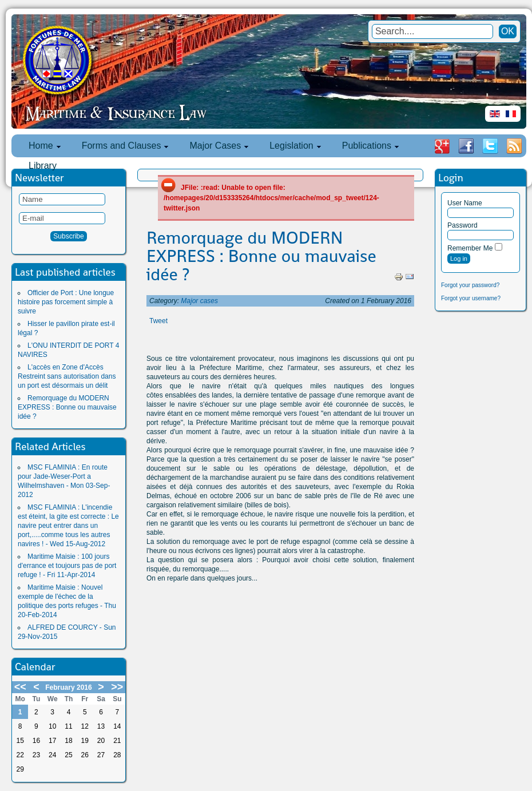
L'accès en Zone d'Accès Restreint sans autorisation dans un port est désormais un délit (67, 376)
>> (117, 687)
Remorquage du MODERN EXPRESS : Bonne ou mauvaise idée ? (67, 407)
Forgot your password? (470, 285)
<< (20, 687)
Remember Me (470, 248)
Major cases (199, 301)
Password (462, 225)
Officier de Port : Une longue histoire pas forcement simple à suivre (66, 302)
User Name (465, 203)
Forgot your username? (471, 298)
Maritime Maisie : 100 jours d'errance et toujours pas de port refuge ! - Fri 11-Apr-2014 (67, 566)
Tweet (158, 321)
